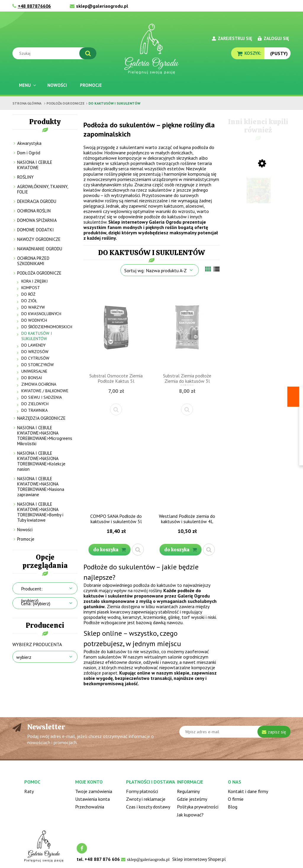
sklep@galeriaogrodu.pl (102, 6)
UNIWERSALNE (34, 371)
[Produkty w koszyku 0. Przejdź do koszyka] (248, 53)
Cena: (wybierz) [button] (36, 603)
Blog (233, 807)
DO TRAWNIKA (34, 410)
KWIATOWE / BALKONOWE (45, 391)
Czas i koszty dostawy (148, 807)
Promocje (26, 539)
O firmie (236, 799)
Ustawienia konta (92, 799)
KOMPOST (31, 288)
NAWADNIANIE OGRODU (40, 249)
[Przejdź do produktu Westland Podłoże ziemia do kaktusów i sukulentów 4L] (187, 467)
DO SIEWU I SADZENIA (42, 397)
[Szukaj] (88, 53)
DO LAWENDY (33, 345)
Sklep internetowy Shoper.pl (199, 859)
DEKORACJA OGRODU (37, 201)
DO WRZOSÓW (35, 352)
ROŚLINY (25, 177)
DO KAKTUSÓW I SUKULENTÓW (37, 336)
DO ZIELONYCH (35, 404)
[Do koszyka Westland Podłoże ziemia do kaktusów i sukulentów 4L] (180, 550)
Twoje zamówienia (94, 791)
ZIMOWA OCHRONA (39, 384)
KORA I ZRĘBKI (34, 281)
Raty (29, 791)
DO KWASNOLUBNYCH (41, 314)
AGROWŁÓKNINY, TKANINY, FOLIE (42, 189)
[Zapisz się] (274, 732)
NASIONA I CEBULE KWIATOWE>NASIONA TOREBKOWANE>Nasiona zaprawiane (41, 487)
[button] (116, 409)
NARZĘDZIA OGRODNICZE (41, 418)
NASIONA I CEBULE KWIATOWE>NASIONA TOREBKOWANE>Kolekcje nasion (41, 461)
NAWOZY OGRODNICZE (39, 239)
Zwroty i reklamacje (146, 799)
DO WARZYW (33, 307)
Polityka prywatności (198, 807)
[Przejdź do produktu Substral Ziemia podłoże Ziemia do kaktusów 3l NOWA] (187, 327)
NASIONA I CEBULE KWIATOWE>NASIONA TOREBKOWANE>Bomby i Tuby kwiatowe (40, 512)
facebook (82, 848)
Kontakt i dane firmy (248, 791)
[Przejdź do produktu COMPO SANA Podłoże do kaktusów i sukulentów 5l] (116, 467)
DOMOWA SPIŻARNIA (37, 220)
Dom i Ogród (29, 153)
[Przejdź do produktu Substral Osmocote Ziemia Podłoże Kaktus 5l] (116, 327)
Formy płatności (142, 791)
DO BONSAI (32, 378)
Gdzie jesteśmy (192, 799)
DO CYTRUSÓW (35, 358)
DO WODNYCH (34, 320)
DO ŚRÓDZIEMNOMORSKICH (47, 327)
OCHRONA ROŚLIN (34, 211)
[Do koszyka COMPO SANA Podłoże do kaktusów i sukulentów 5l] (109, 550)
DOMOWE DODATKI (36, 230)
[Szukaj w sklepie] (56, 53)
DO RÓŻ (28, 294)
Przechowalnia (90, 807)
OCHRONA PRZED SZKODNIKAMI (33, 261)
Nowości (25, 530)
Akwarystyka (29, 143)
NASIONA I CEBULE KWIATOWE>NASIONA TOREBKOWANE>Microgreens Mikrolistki (45, 436)
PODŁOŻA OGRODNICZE (39, 273)
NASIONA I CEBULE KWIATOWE (35, 165)
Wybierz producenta (37, 644)
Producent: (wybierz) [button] (32, 595)
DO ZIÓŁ (29, 301)
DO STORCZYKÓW (38, 365)
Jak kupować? (190, 815)
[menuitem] (27, 85)
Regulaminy (188, 791)
